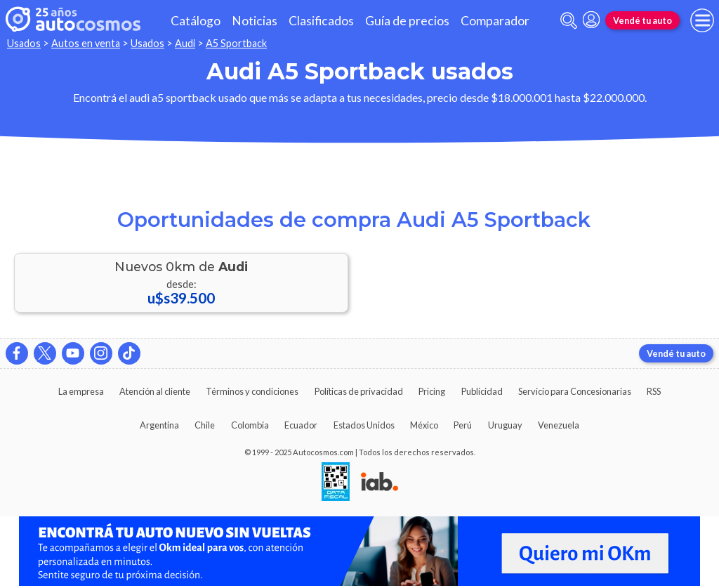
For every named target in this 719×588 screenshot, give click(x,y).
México (424, 425)
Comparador (495, 21)
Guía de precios (407, 21)
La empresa (81, 391)
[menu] (702, 20)
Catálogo (196, 21)
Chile (205, 425)
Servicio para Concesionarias (575, 391)
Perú (463, 425)
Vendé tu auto (642, 20)
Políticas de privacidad (359, 391)
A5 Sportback (236, 43)
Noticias (255, 21)
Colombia (250, 425)
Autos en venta (86, 43)
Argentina (159, 425)
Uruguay (505, 425)
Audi (185, 43)
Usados (24, 43)
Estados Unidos (364, 425)
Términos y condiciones (252, 391)
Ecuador (301, 425)
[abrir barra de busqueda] (569, 21)
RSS (654, 391)
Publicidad (482, 391)
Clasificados (321, 21)
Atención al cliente (155, 391)
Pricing (432, 391)
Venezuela (559, 425)
